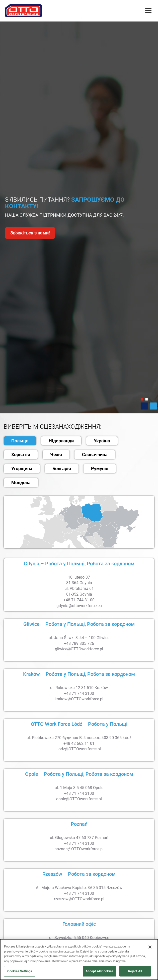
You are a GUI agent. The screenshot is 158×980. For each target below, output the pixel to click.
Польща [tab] (20, 441)
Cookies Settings (20, 971)
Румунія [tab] (100, 469)
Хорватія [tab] (21, 455)
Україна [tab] (102, 441)
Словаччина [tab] (95, 455)
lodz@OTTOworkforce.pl (79, 749)
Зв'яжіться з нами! (30, 233)
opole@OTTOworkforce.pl (79, 799)
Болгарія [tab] (62, 469)
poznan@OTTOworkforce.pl (79, 849)
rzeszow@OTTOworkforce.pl (79, 899)
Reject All (135, 971)
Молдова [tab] (21, 483)
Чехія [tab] (56, 455)
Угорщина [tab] (22, 469)
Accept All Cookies (99, 971)
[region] (79, 960)
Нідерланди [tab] (61, 441)
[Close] (150, 947)
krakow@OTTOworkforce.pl (79, 699)
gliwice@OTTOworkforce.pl (79, 649)
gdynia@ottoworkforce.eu (79, 606)
